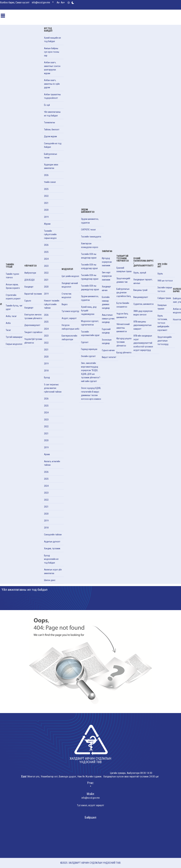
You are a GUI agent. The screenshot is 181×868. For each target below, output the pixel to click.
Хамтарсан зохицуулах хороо (90, 245)
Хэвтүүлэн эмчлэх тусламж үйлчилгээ (33, 316)
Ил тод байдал (48, 30)
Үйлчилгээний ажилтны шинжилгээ (123, 328)
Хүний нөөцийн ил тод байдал (52, 40)
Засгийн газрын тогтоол (165, 289)
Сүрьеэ (28, 301)
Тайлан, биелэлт (52, 130)
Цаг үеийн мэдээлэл (71, 276)
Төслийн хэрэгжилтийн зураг (90, 334)
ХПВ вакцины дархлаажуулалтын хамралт (142, 325)
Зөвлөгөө (107, 251)
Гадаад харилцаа (89, 349)
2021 (46, 203)
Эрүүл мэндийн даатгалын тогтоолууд (165, 341)
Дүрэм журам (50, 136)
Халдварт (29, 287)
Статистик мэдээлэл (67, 296)
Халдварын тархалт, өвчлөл (143, 281)
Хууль (160, 274)
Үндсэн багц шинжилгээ (122, 315)
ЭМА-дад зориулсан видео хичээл (143, 313)
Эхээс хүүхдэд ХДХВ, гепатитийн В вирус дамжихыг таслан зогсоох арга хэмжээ (91, 393)
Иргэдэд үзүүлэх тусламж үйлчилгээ (124, 342)
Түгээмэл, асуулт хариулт (90, 805)
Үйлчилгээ (30, 266)
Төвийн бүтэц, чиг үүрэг (14, 307)
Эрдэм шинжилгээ (88, 211)
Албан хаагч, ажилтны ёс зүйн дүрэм (52, 84)
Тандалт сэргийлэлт (34, 332)
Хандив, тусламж (52, 548)
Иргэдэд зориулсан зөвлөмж (107, 262)
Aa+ (63, 2)
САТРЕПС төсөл (88, 230)
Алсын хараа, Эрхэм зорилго (13, 286)
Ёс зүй (47, 105)
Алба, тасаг (11, 316)
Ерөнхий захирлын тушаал (125, 270)
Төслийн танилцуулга (91, 237)
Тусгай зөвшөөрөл (14, 337)
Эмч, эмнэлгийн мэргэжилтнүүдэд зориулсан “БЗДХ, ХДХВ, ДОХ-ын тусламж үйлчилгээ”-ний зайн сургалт (91, 372)
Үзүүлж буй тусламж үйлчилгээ (34, 341)
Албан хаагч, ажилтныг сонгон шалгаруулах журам (52, 68)
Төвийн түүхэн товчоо (12, 276)
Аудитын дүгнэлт (52, 542)
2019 (46, 217)
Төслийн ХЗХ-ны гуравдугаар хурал (90, 277)
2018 (46, 371)
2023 (46, 266)
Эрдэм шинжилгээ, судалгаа (90, 221)
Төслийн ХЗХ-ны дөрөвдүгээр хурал (90, 288)
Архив (47, 454)
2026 (46, 175)
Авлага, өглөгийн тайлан (52, 463)
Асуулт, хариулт (69, 318)
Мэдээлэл (67, 269)
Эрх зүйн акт (162, 265)
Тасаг (8, 330)
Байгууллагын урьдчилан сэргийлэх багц (124, 293)
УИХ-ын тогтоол (165, 281)
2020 (46, 210)
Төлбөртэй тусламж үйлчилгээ (123, 258)
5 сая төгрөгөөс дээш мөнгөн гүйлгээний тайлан (53, 388)
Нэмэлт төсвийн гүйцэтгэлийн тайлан (52, 304)
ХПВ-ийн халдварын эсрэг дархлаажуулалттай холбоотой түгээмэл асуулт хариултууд (143, 343)
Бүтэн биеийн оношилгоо (123, 305)
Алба (8, 323)
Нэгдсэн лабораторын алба (71, 327)
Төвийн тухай (10, 266)
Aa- (58, 2)
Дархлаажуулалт (32, 325)
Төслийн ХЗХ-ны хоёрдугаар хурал (89, 266)
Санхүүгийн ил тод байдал (53, 145)
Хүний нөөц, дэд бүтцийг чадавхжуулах (89, 310)
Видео (65, 304)
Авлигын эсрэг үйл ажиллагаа (53, 571)
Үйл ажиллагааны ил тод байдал (52, 114)
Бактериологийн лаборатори (69, 338)
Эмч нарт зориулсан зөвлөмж (107, 276)
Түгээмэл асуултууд (71, 311)
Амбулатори (30, 273)
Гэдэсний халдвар (106, 331)
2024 (46, 259)
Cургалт (85, 342)
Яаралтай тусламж (33, 294)
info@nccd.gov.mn (41, 2)
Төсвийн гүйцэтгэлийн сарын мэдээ (50, 234)
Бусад (47, 377)
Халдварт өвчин (106, 288)
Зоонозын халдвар (107, 342)
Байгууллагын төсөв (51, 156)
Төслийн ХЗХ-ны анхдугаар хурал (89, 256)
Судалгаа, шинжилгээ (144, 304)
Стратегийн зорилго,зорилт (13, 297)
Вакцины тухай (140, 290)
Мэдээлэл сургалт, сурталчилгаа (90, 323)
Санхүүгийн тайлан (53, 535)
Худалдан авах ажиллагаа (51, 166)
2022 (46, 196)
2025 (46, 189)
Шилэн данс (50, 580)
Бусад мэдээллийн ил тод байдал (51, 559)
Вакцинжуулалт (141, 297)
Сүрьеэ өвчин (108, 350)
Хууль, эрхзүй (140, 273)
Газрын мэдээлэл (14, 344)
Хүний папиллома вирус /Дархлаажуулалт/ (144, 262)
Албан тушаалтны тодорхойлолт (52, 96)
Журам (47, 224)
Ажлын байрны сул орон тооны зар (52, 52)
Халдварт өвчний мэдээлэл (70, 285)
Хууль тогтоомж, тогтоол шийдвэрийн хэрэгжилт (163, 323)
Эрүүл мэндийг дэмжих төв (123, 280)
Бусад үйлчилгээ (124, 353)
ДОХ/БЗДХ (29, 280)
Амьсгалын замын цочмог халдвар (109, 318)
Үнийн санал (50, 182)
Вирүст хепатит (109, 357)
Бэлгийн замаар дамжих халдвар (106, 303)
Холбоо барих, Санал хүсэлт (15, 2)
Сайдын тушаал (165, 298)
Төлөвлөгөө (49, 122)
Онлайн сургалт (88, 356)
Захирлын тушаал (162, 307)
